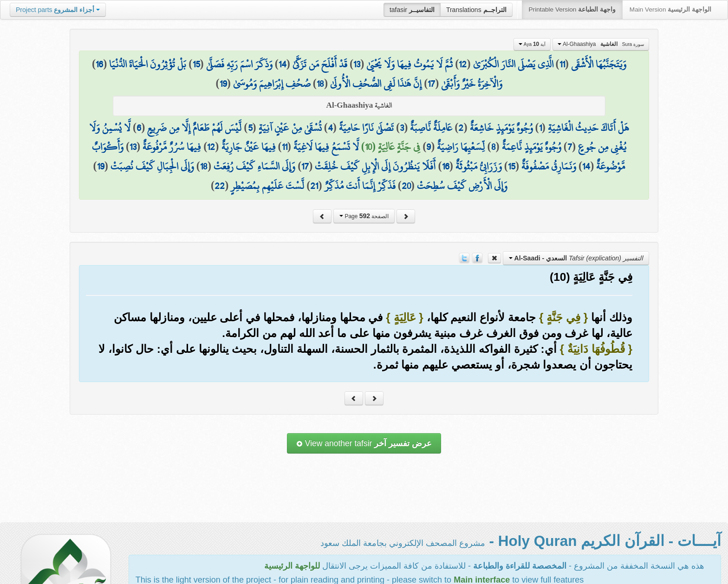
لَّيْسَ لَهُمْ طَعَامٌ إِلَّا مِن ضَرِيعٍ (194, 128)
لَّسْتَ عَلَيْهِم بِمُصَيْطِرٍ (267, 186)
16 (99, 64)
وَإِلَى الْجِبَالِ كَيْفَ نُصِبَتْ (152, 166)
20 (406, 186)
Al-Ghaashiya (601, 44)
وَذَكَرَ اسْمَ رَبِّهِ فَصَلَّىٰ (239, 64)
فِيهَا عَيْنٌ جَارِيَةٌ (249, 147)
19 (223, 84)
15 (196, 64)
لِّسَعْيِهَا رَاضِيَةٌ (461, 147)
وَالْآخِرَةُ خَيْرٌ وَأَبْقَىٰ (472, 84)
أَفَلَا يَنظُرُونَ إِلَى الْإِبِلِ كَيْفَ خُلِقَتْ (375, 166)
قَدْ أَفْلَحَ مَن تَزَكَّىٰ (320, 64)
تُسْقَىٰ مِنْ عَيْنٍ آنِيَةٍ (290, 128)
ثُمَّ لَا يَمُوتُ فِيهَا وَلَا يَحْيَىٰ (409, 64)
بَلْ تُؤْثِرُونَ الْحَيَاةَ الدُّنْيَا (148, 64)
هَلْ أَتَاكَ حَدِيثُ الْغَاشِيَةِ (588, 128)
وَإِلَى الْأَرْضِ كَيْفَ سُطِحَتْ (462, 186)
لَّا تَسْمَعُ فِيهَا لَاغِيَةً (326, 147)
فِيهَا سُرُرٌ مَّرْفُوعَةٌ (172, 147)
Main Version (670, 10)
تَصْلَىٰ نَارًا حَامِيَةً (366, 128)
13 (357, 64)
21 (314, 186)
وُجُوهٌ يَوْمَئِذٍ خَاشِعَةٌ (501, 128)
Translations (476, 10)
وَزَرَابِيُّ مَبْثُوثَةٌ (479, 166)
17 (431, 84)
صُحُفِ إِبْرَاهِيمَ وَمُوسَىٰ (272, 84)
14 (283, 64)
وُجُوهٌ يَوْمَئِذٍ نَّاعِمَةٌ (532, 147)
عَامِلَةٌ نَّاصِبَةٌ (431, 128)
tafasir (412, 10)
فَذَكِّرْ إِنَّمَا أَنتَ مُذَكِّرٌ (360, 186)
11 (562, 64)
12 (463, 64)
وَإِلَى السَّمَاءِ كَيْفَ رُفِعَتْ (254, 166)
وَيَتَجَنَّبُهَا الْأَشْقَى (599, 64)
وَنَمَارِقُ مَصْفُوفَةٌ (549, 166)
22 (220, 186)
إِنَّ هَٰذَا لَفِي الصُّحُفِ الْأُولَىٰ (376, 84)
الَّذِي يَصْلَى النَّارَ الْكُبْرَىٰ (513, 64)
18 (320, 84)
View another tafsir (364, 443)
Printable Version (572, 10)
